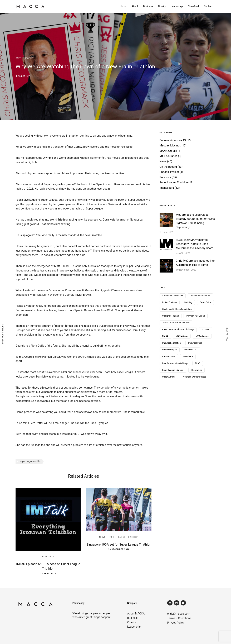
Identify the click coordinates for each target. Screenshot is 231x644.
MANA (165, 336)
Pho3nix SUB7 (191, 350)
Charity (162, 6)
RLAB (198, 363)
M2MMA (205, 330)
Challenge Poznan (171, 316)
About (135, 6)
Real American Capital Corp (175, 363)
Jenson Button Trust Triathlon (176, 323)
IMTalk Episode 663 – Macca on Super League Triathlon (48, 566)
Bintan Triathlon (170, 302)
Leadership (177, 6)
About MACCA (136, 614)
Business (148, 6)
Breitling (188, 302)
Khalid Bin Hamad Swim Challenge (178, 330)
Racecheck (188, 356)
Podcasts (48, 557)
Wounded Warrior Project (194, 377)
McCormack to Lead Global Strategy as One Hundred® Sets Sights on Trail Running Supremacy (195, 221)
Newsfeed (193, 6)
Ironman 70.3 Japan (196, 316)
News (102, 537)
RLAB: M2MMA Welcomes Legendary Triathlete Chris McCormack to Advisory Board (195, 244)
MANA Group (168, 151)
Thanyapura (167, 188)
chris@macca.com (179, 614)
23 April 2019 (48, 574)
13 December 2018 (119, 549)
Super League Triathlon (30, 461)
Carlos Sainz (205, 302)
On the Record (24, 58)
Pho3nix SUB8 (169, 356)
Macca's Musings (170, 146)
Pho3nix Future (195, 343)
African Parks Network (173, 296)
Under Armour (169, 377)
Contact (208, 6)
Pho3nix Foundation (172, 343)
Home (123, 6)
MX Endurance (168, 156)
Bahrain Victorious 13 (173, 140)
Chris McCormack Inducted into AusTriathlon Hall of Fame (195, 263)
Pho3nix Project (169, 172)
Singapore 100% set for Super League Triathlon (119, 545)
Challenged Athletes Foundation (177, 309)
